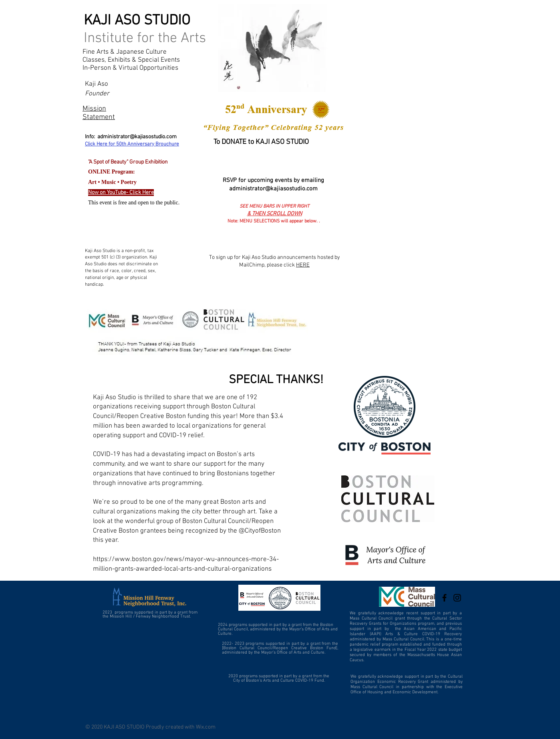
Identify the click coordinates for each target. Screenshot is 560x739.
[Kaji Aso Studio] (444, 598)
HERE (303, 265)
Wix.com (206, 727)
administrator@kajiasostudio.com (137, 137)
